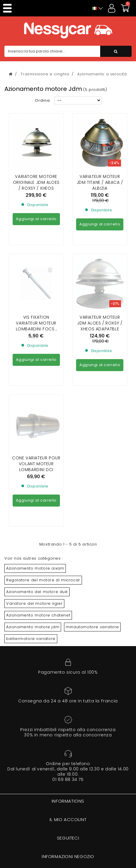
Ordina (42, 100)
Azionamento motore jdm (33, 627)
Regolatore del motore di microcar (43, 580)
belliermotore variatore (31, 639)
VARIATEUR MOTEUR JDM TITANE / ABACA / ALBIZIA (100, 182)
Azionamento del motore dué (37, 592)
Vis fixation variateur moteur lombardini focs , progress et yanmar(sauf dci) (36, 276)
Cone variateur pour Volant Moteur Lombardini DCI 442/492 (36, 413)
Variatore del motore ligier (34, 603)
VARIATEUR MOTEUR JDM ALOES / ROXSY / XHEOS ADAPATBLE (100, 270)
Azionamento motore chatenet (38, 615)
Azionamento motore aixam (35, 568)
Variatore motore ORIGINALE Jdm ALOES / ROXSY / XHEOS (36, 182)
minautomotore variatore (92, 627)
